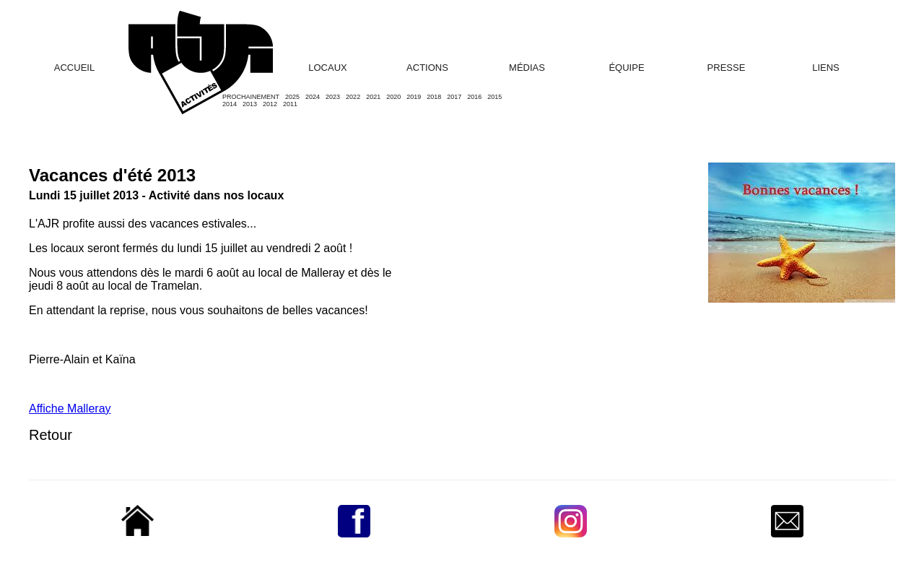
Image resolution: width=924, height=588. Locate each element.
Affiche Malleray (70, 408)
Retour (51, 435)
